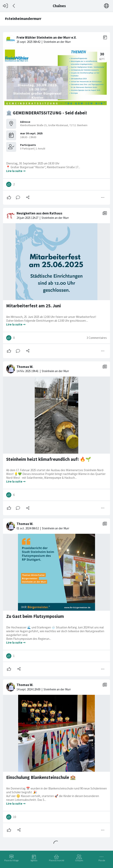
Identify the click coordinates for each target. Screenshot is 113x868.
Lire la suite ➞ (16, 171)
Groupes (79, 860)
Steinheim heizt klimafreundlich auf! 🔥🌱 (49, 459)
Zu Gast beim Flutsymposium (35, 616)
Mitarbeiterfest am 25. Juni (34, 306)
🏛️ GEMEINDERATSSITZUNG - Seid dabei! (47, 113)
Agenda (34, 860)
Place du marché (56, 860)
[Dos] (14, 6)
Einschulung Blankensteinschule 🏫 (41, 777)
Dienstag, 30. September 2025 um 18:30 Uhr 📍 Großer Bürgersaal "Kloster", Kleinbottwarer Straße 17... (43, 165)
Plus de (102, 860)
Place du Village (11, 860)
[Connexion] (5, 6)
